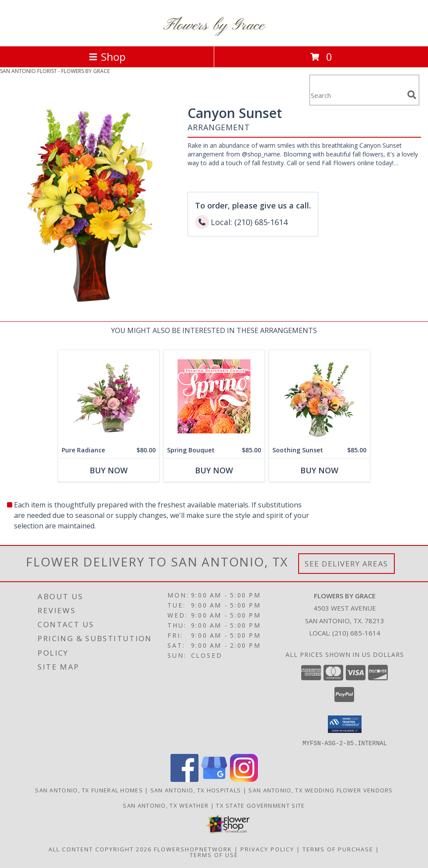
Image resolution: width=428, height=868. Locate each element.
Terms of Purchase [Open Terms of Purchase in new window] (338, 849)
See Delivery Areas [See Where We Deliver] (346, 564)
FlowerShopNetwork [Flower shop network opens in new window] (193, 849)
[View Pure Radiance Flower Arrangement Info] (109, 396)
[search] (412, 95)
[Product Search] (357, 95)
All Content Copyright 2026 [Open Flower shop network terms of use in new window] (100, 849)
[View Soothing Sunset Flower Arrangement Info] (319, 396)
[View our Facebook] (184, 779)
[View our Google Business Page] (214, 779)
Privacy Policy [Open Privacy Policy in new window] (267, 849)
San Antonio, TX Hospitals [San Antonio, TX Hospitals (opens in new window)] (196, 790)
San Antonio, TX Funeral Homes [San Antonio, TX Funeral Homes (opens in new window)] (89, 790)
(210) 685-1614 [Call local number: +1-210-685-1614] (356, 633)
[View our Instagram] (244, 779)
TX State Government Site (260, 805)
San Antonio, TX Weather (166, 805)
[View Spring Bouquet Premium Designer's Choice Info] (214, 396)
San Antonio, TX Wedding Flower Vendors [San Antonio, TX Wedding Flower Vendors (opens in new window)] (320, 790)
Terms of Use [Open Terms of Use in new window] (214, 854)
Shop (107, 57)
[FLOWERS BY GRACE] (214, 33)
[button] (345, 724)
